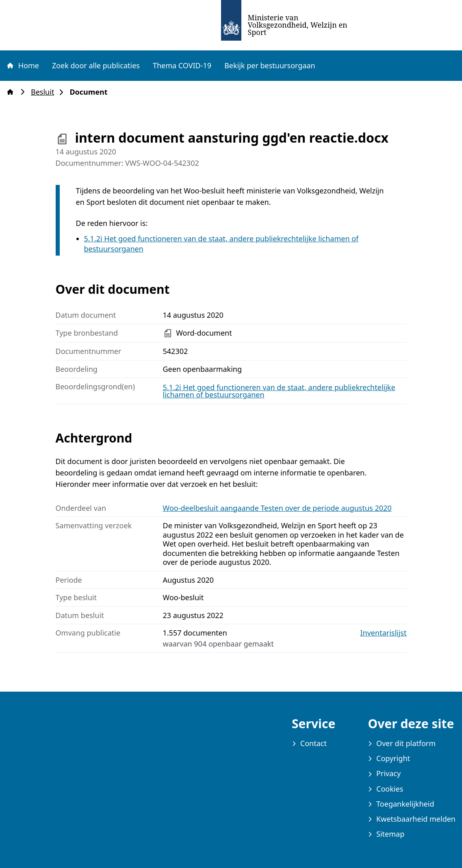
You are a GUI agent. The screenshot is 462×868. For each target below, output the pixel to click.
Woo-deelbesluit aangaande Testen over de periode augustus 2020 (277, 508)
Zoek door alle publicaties (96, 65)
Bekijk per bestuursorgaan (270, 65)
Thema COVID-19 (182, 65)
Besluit (45, 92)
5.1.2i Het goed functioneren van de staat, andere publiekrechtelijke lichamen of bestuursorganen (279, 391)
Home (22, 65)
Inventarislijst (384, 633)
